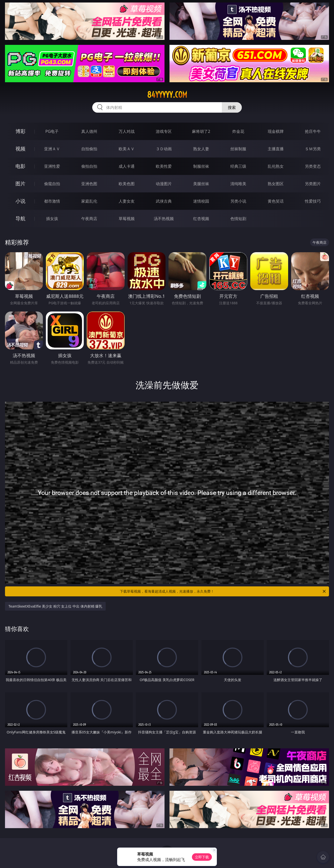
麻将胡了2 (201, 131)
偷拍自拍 (89, 166)
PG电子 (52, 131)
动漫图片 (164, 184)
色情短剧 (238, 219)
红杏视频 (201, 219)
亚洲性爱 (52, 166)
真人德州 (89, 131)
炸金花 (238, 131)
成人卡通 (127, 166)
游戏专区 (164, 131)
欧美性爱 (164, 166)
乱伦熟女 (276, 166)
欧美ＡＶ (127, 149)
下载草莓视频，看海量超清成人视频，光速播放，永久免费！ (223, 591)
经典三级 (238, 166)
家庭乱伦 (89, 201)
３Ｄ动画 (164, 149)
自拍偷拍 (89, 149)
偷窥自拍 (52, 184)
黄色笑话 (276, 201)
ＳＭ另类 (313, 149)
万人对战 (127, 131)
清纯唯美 (238, 184)
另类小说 (238, 201)
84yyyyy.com (167, 95)
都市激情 (52, 201)
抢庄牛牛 (313, 131)
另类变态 (313, 166)
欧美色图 (127, 184)
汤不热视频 (164, 219)
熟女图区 (276, 184)
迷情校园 (201, 201)
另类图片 (313, 184)
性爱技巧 (313, 201)
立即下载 (202, 857)
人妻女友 (127, 201)
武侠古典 (164, 201)
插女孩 (52, 219)
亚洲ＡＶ (52, 149)
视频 (20, 149)
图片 (20, 184)
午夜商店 (89, 219)
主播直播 (276, 149)
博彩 (20, 131)
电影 (20, 166)
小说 (20, 201)
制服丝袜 (201, 166)
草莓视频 (127, 219)
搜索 (232, 107)
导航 (20, 218)
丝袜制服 (238, 149)
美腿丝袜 (201, 184)
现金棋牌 (276, 131)
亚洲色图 (89, 184)
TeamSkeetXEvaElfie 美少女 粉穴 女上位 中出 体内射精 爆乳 (55, 606)
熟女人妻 (201, 149)
